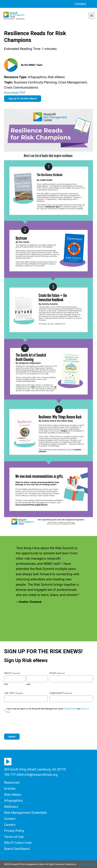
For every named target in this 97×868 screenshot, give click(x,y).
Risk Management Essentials (25, 813)
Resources (12, 783)
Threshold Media (85, 864)
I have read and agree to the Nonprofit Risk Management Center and (48, 710)
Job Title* (14, 693)
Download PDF (15, 93)
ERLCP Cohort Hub (18, 843)
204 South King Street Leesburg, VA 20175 (35, 769)
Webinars (11, 807)
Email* (57, 673)
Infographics (13, 801)
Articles (10, 789)
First (6, 684)
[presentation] (25, 724)
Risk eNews (13, 795)
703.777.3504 (14, 775)
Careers (10, 825)
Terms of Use (14, 837)
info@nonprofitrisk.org (41, 775)
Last (28, 684)
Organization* (61, 693)
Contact (80, 4)
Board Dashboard (17, 849)
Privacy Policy (70, 709)
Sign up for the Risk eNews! (23, 99)
